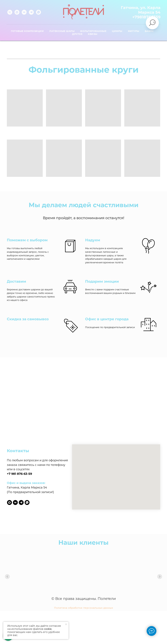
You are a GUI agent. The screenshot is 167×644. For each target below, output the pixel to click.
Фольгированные (93, 31)
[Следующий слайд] (160, 578)
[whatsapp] (38, 12)
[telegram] (31, 12)
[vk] (24, 12)
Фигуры (134, 31)
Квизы (93, 34)
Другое (77, 34)
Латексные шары (62, 31)
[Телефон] (10, 12)
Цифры (117, 31)
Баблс (149, 31)
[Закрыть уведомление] (66, 624)
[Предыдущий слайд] (7, 578)
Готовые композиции (27, 31)
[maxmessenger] (17, 12)
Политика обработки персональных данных (84, 608)
